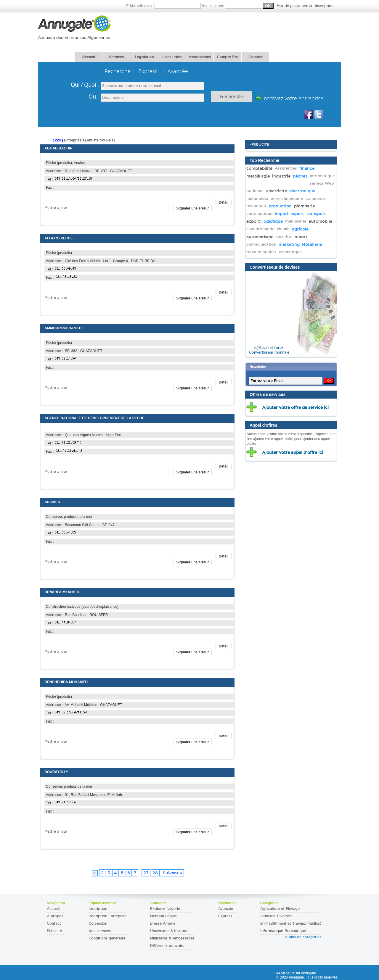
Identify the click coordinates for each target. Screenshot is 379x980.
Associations (200, 57)
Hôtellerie (312, 244)
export (253, 221)
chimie (283, 229)
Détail (224, 202)
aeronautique (259, 213)
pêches (300, 176)
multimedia (257, 198)
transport (316, 214)
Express (225, 916)
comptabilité (259, 168)
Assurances (286, 168)
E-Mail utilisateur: (164, 6)
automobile (321, 221)
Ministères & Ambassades (172, 938)
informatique (322, 176)
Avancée (226, 909)
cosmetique (290, 252)
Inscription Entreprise (107, 916)
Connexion (98, 923)
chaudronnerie (260, 229)
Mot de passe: (268, 6)
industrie (281, 176)
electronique (302, 191)
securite (283, 237)
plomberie (304, 206)
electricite (277, 191)
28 (155, 873)
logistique (273, 221)
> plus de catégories (303, 937)
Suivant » (172, 873)
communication (261, 244)
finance (307, 168)
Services (116, 57)
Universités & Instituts (169, 931)
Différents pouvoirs (167, 946)
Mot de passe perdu (295, 6)
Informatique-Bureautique (283, 931)
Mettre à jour (56, 208)
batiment (255, 191)
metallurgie (258, 176)
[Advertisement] (233, 29)
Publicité (54, 931)
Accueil (88, 57)
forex (279, 348)
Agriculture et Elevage (280, 909)
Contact (256, 57)
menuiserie (296, 221)
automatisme (260, 237)
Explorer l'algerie (165, 909)
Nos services (100, 931)
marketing (289, 244)
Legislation (144, 57)
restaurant (256, 206)
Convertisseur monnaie (269, 352)
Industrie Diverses (276, 916)
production (280, 206)
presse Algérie (163, 923)
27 (146, 873)
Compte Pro (228, 57)
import (300, 237)
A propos (55, 916)
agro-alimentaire (287, 198)
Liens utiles (172, 57)
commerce (316, 198)
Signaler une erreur (192, 208)
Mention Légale (163, 916)
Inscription (324, 6)
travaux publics (261, 252)
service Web (322, 183)
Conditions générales (107, 938)
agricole (300, 229)
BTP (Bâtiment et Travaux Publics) (291, 923)
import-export (289, 214)
